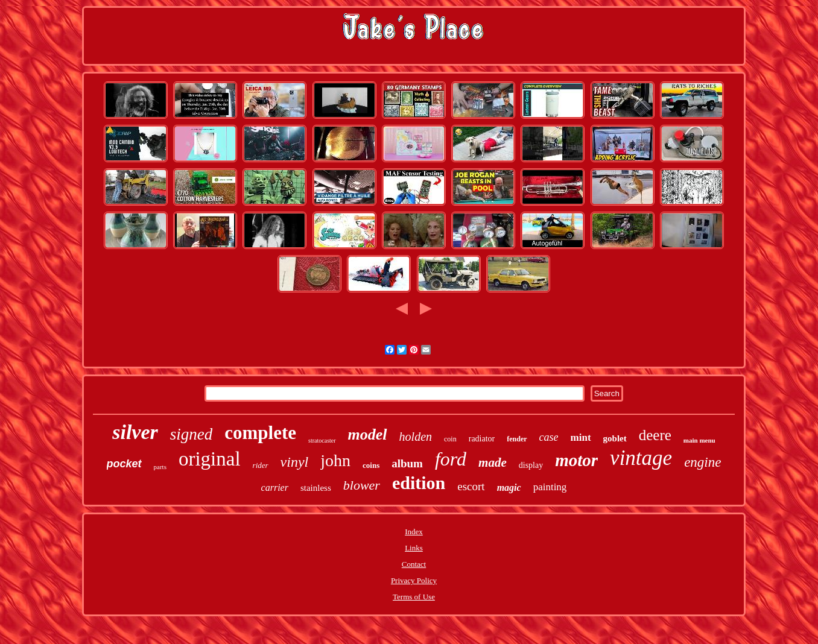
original (210, 459)
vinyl (295, 462)
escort (471, 486)
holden (416, 437)
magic (509, 488)
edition (419, 483)
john (335, 460)
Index (414, 532)
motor (576, 460)
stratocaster (322, 440)
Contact (414, 564)
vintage (641, 458)
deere (655, 435)
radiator (482, 439)
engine (702, 462)
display (531, 465)
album (407, 463)
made (493, 462)
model (368, 434)
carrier (275, 488)
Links (414, 548)
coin (450, 439)
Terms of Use (414, 597)
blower (362, 485)
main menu (699, 440)
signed (192, 434)
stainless (316, 488)
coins (371, 465)
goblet (615, 438)
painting (550, 487)
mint (581, 437)
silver (135, 432)
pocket (124, 464)
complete (260, 433)
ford (451, 459)
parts (160, 467)
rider (261, 465)
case (549, 437)
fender (517, 439)
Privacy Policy (414, 580)
